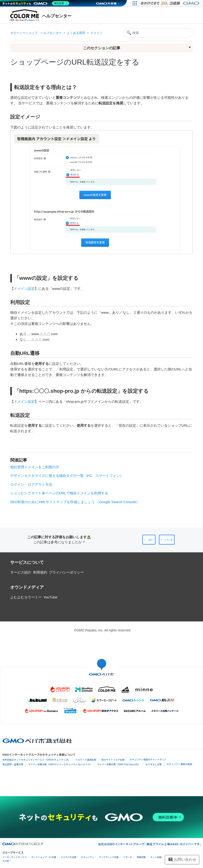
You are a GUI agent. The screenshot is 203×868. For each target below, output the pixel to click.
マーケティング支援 (109, 857)
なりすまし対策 (154, 764)
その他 (6, 861)
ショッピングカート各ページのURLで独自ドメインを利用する (59, 493)
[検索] (158, 33)
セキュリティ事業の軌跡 (179, 764)
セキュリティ (88, 857)
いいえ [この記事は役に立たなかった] (169, 540)
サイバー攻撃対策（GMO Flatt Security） (119, 764)
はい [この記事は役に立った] (151, 540)
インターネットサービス (15, 857)
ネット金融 (156, 857)
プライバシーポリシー (66, 572)
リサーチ (128, 857)
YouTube (50, 597)
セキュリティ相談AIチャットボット (148, 759)
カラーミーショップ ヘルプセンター (36, 33)
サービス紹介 (21, 572)
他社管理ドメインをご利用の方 (35, 467)
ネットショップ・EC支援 (44, 857)
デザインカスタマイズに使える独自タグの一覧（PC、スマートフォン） (67, 476)
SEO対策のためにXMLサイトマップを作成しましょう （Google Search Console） (75, 502)
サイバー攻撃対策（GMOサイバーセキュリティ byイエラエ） (60, 764)
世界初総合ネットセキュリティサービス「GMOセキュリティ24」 (36, 760)
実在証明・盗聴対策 (13, 764)
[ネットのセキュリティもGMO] (36, 3)
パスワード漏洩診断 (86, 760)
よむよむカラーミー (26, 597)
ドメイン (96, 33)
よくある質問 (76, 33)
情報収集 (141, 857)
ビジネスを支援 (69, 857)
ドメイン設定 (24, 289)
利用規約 (40, 572)
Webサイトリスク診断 (113, 760)
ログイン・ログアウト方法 (31, 484)
